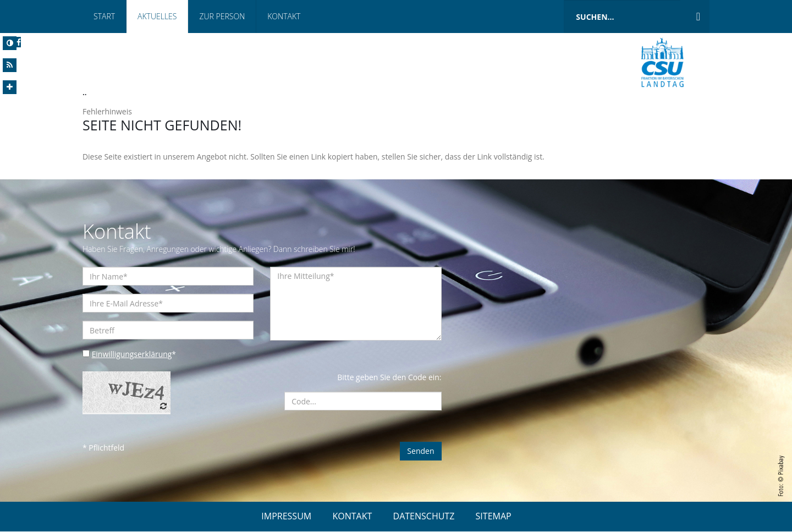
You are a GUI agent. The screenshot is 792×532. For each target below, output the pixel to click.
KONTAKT (352, 517)
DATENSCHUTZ (424, 517)
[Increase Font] (10, 87)
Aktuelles (157, 16)
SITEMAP (494, 517)
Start (104, 16)
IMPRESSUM (286, 517)
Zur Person (222, 16)
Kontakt (284, 16)
